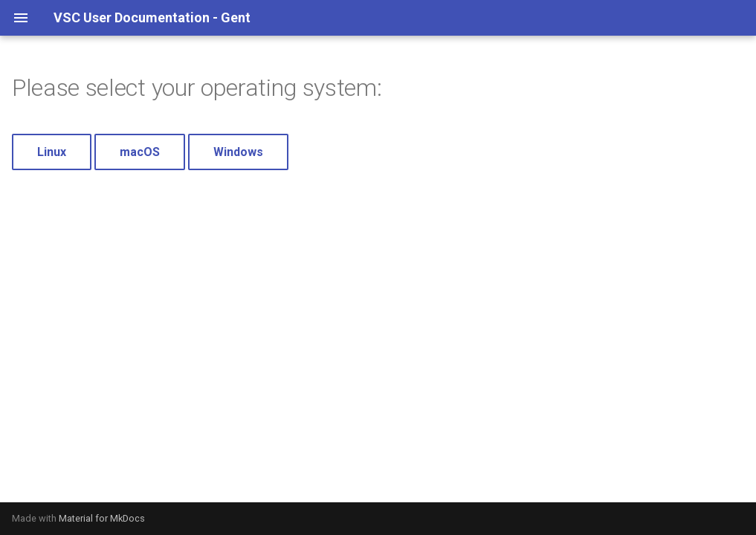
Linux (52, 152)
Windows (238, 152)
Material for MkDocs (102, 518)
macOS (140, 152)
